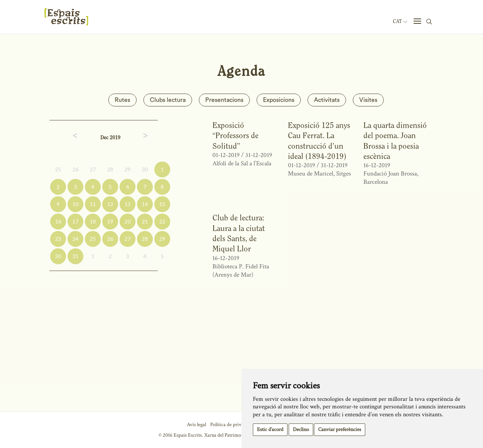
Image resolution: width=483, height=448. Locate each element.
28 (110, 169)
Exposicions (279, 100)
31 (75, 256)
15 (162, 204)
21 (145, 221)
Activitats (327, 100)
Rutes (122, 100)
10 (75, 204)
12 (110, 204)
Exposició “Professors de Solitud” (235, 135)
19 (110, 221)
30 (145, 169)
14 (145, 204)
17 (75, 221)
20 (128, 221)
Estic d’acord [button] (270, 430)
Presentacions (224, 100)
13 (128, 204)
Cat (400, 22)
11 (93, 204)
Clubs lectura (168, 100)
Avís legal (196, 425)
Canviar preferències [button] (340, 430)
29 (128, 169)
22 (162, 221)
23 (58, 239)
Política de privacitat (232, 425)
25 (58, 169)
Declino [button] (301, 430)
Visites (368, 100)
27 (93, 169)
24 (75, 239)
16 (58, 221)
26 (75, 169)
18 (93, 221)
